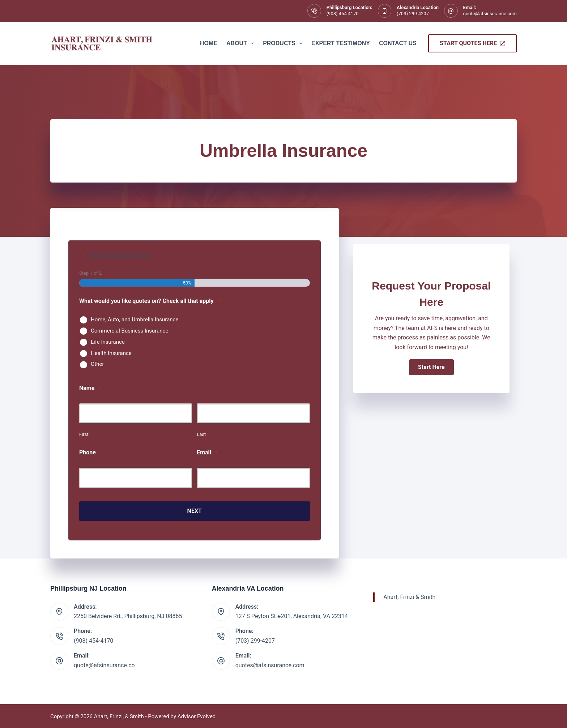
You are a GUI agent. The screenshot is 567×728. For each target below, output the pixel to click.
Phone (91, 453)
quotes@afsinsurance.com (270, 664)
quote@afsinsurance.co (104, 664)
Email (207, 453)
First (84, 434)
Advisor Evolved (197, 715)
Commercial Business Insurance (129, 331)
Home (209, 43)
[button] (431, 367)
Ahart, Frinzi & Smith (409, 596)
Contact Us (398, 43)
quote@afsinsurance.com (490, 14)
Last (201, 434)
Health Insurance (111, 353)
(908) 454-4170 (343, 14)
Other (97, 364)
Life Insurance (108, 342)
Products (284, 43)
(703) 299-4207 (413, 14)
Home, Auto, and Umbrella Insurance (135, 320)
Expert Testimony (341, 43)
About (242, 43)
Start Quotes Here (472, 43)
